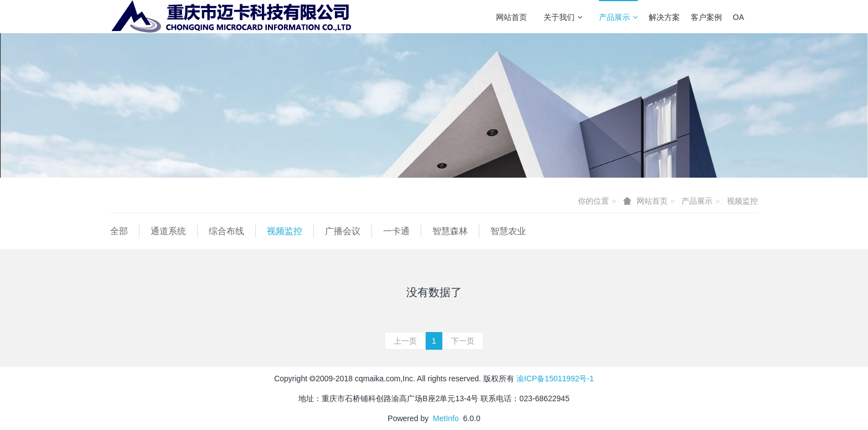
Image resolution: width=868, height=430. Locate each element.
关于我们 (563, 17)
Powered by (410, 418)
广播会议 (343, 231)
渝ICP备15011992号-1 (555, 379)
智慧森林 (450, 231)
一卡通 (396, 231)
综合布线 (226, 231)
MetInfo (446, 418)
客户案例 (706, 17)
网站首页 (512, 17)
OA (738, 17)
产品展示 (618, 17)
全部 (119, 231)
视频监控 (742, 201)
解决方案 (664, 17)
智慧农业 (508, 231)
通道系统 (168, 231)
